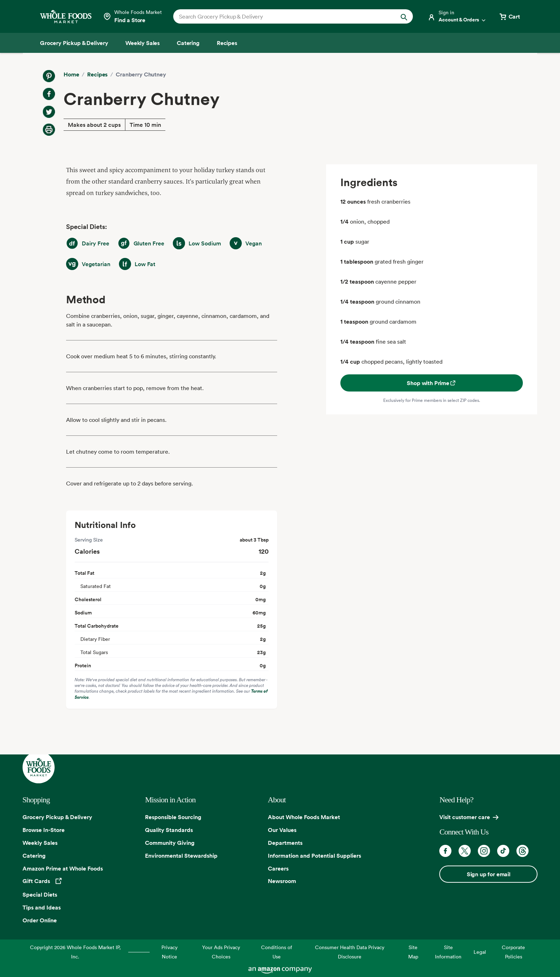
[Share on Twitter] (49, 112)
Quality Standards (169, 830)
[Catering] (188, 43)
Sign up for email (489, 874)
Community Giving (170, 843)
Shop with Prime (432, 383)
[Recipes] (227, 43)
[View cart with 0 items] (509, 16)
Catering (34, 856)
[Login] (457, 16)
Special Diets (40, 894)
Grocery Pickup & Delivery (57, 817)
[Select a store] (132, 16)
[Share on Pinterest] (49, 76)
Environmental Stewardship (181, 856)
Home (71, 74)
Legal (480, 952)
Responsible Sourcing (173, 817)
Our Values (282, 830)
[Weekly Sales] (142, 43)
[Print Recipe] (49, 130)
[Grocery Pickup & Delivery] (74, 43)
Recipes (97, 74)
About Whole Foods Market (304, 817)
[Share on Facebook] (49, 94)
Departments (285, 843)
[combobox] (282, 16)
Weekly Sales (40, 843)
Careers (278, 868)
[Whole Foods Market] (66, 17)
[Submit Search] (404, 16)
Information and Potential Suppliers (314, 856)
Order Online (40, 920)
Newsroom (282, 881)
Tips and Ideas (42, 907)
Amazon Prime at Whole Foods (63, 868)
